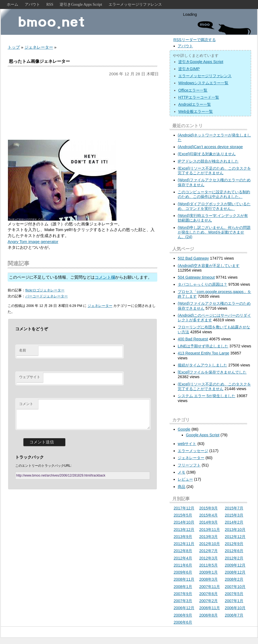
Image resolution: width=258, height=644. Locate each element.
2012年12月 (235, 537)
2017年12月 (184, 508)
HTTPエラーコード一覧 (199, 97)
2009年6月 (183, 572)
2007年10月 (235, 587)
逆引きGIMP (189, 69)
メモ (182, 472)
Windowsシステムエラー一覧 (203, 83)
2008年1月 (183, 587)
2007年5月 (234, 594)
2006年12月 (184, 608)
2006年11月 (210, 608)
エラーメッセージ (193, 451)
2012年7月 (208, 551)
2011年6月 (183, 565)
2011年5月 (208, 565)
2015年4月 (208, 515)
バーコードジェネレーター (47, 296)
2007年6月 (208, 594)
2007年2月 (208, 601)
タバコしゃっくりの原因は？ (202, 284)
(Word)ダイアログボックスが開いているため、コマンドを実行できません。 (214, 206)
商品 (182, 487)
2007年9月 (183, 594)
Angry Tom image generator (33, 242)
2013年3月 (208, 537)
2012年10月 (210, 544)
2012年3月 (208, 558)
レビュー (185, 479)
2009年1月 (208, 572)
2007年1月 (234, 601)
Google (184, 429)
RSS (50, 4)
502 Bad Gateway (193, 258)
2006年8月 (208, 615)
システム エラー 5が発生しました (207, 396)
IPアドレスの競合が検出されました (208, 161)
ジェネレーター (39, 47)
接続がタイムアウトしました (202, 365)
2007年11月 (210, 587)
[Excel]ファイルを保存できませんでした (212, 372)
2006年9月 (183, 615)
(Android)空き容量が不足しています (209, 266)
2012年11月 (184, 544)
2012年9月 (234, 544)
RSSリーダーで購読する (195, 40)
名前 (23, 350)
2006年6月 (183, 622)
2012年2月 (234, 558)
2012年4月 (183, 558)
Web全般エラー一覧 (196, 111)
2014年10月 (184, 522)
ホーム (13, 4)
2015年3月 (234, 515)
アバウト (32, 4)
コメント (26, 404)
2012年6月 (234, 551)
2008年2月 (234, 579)
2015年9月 (208, 508)
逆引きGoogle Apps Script (81, 4)
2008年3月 (208, 579)
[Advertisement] (82, 108)
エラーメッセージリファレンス (135, 4)
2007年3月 (183, 601)
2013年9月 (183, 537)
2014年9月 (208, 522)
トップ (14, 47)
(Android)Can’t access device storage (210, 147)
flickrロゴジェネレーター (45, 290)
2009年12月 (235, 565)
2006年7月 (234, 615)
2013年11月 (210, 530)
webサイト (187, 444)
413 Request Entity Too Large (203, 353)
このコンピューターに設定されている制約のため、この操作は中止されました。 (214, 194)
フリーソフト (189, 465)
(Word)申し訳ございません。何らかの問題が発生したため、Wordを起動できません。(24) (214, 232)
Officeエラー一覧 (193, 90)
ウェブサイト (30, 377)
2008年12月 (235, 572)
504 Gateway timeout (196, 277)
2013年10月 (235, 530)
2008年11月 (184, 579)
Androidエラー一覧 (195, 104)
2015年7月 (234, 508)
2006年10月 (235, 608)
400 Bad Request (193, 339)
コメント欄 (105, 277)
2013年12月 (184, 530)
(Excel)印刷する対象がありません (207, 154)
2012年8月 (183, 551)
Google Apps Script (203, 435)
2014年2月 (234, 522)
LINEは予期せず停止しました (203, 346)
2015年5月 (183, 515)
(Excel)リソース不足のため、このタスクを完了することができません (214, 171)
